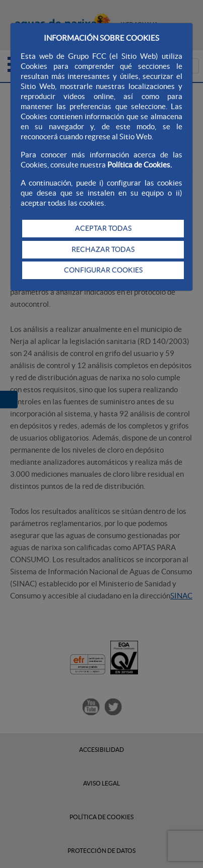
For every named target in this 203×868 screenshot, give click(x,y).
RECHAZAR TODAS (103, 249)
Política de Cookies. (140, 165)
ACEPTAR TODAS (103, 228)
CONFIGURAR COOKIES (103, 270)
